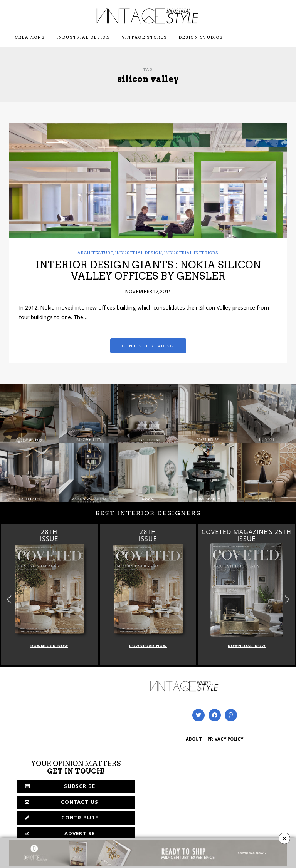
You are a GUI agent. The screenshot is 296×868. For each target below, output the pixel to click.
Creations (30, 37)
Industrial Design (83, 37)
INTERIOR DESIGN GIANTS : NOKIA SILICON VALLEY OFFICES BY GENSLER (148, 270)
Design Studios (201, 37)
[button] (287, 600)
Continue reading (148, 346)
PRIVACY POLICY (225, 740)
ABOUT (194, 740)
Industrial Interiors (191, 253)
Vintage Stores (145, 37)
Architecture (95, 253)
